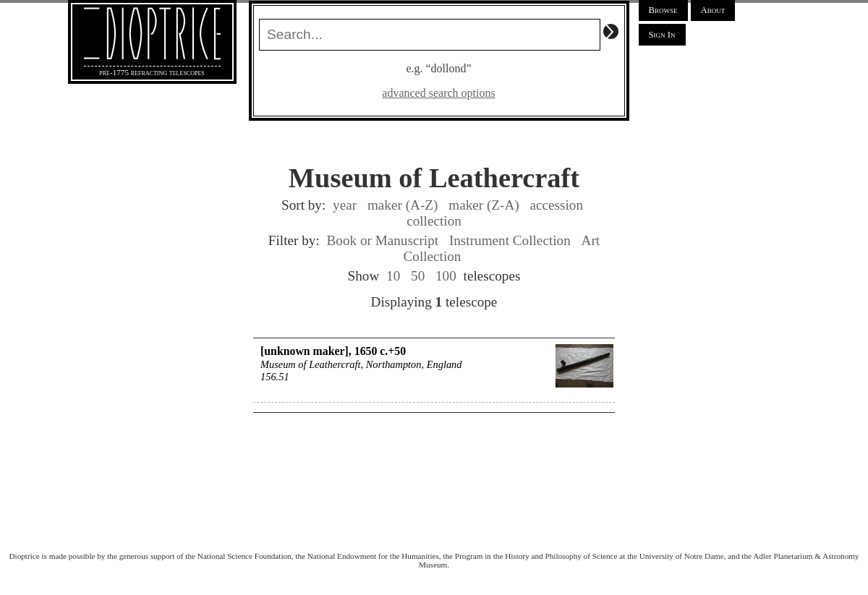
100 (446, 276)
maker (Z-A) (484, 205)
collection (434, 221)
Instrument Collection (510, 240)
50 (418, 276)
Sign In (662, 35)
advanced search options (438, 93)
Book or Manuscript (383, 240)
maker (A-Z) (403, 205)
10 (393, 276)
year (345, 205)
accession (556, 205)
